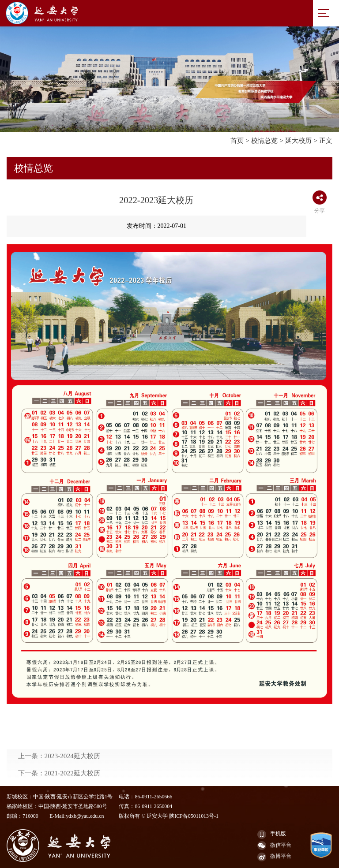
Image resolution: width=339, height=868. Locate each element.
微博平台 (274, 857)
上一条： (59, 776)
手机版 (272, 834)
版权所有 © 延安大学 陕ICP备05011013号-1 (168, 816)
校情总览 (264, 140)
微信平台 (274, 846)
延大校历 (298, 140)
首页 (237, 140)
